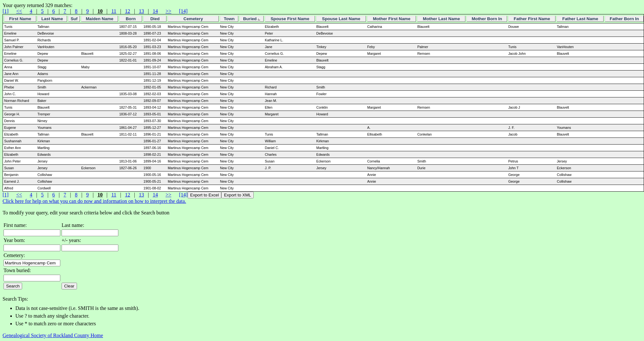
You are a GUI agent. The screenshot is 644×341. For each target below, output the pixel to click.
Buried (252, 19)
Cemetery (193, 19)
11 (114, 11)
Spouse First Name (290, 19)
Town (229, 19)
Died (155, 19)
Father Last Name (580, 19)
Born (131, 19)
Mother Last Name (442, 19)
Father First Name (532, 19)
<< (19, 11)
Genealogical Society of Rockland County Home (53, 335)
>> (168, 11)
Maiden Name (99, 19)
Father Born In (624, 19)
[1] (6, 11)
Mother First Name (392, 19)
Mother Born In (487, 19)
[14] (183, 11)
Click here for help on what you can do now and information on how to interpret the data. (94, 201)
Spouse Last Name (341, 19)
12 (128, 11)
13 (141, 11)
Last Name (52, 19)
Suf (74, 19)
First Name (20, 19)
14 (155, 11)
